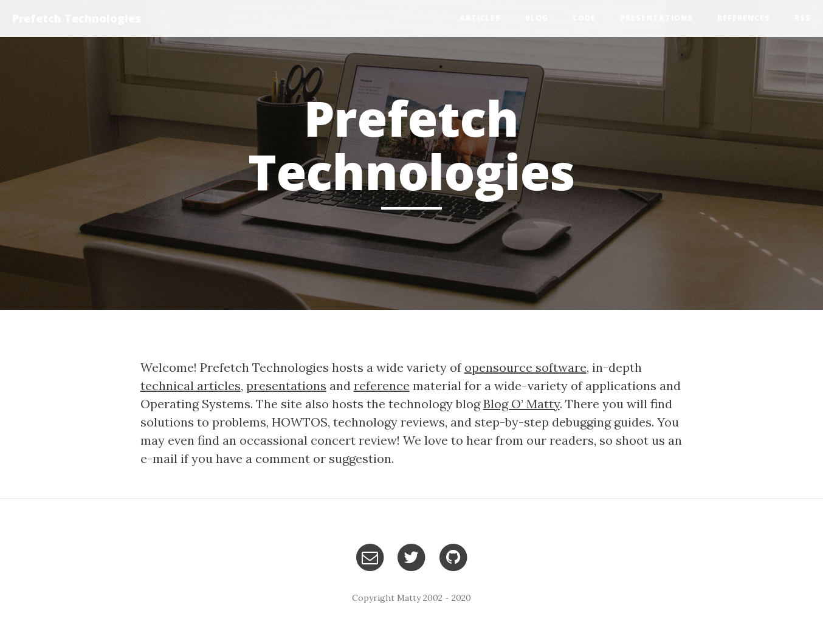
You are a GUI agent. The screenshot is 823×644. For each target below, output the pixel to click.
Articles (480, 18)
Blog (537, 18)
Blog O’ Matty (522, 404)
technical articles (191, 385)
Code (584, 18)
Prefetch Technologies (77, 18)
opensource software (525, 367)
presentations (286, 385)
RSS (803, 18)
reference (382, 385)
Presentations (656, 18)
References (744, 18)
